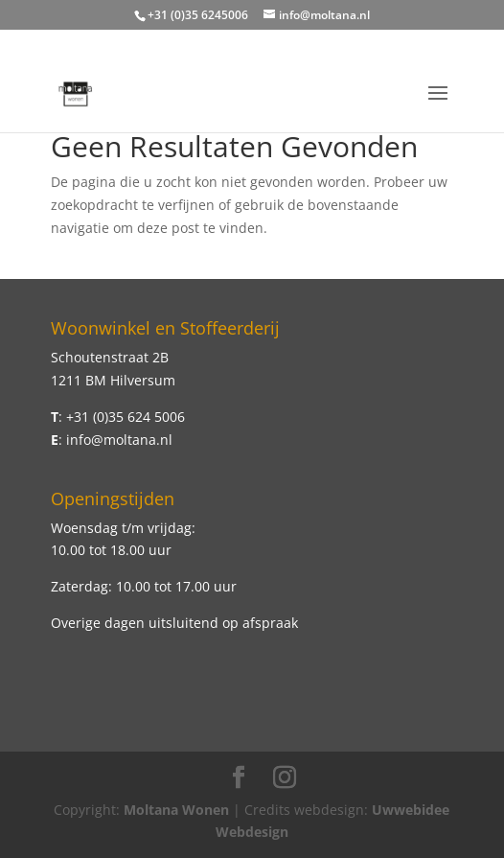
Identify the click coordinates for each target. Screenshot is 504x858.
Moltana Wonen (176, 810)
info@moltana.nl (119, 440)
